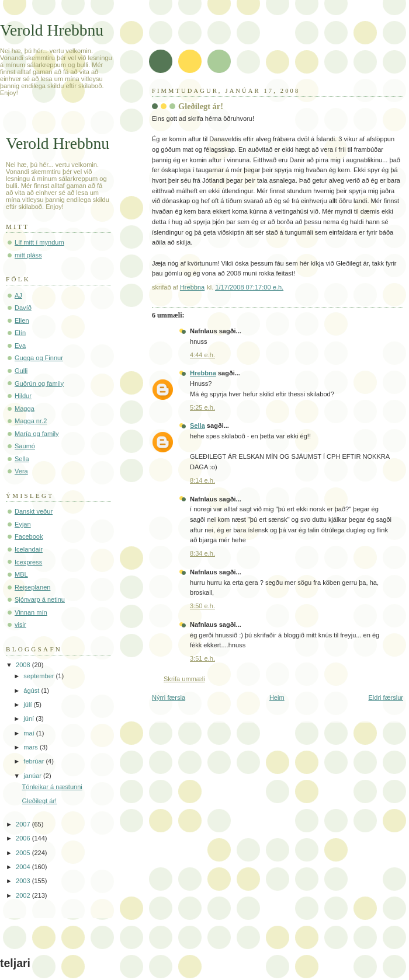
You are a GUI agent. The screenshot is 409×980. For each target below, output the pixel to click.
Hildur (23, 396)
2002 (24, 895)
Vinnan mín (31, 612)
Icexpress (28, 562)
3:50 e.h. (202, 606)
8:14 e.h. (202, 480)
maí (30, 733)
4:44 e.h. (202, 355)
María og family (37, 434)
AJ (18, 295)
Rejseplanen (32, 587)
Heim (277, 697)
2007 (24, 824)
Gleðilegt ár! (40, 801)
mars (32, 747)
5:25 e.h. (202, 407)
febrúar (34, 761)
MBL (21, 574)
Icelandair (29, 549)
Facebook (29, 536)
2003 (24, 881)
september (39, 676)
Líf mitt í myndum (39, 242)
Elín (20, 333)
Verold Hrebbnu (52, 30)
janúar (33, 776)
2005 (24, 853)
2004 (24, 867)
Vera (21, 471)
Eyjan (23, 524)
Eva (20, 346)
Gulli (21, 371)
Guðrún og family (39, 383)
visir (20, 625)
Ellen (22, 320)
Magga (25, 409)
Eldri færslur (386, 697)
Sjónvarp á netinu (40, 599)
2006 (24, 838)
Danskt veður (34, 511)
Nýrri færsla (169, 697)
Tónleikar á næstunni (52, 787)
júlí (28, 705)
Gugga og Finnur (39, 358)
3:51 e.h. (202, 658)
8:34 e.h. (202, 553)
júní (30, 719)
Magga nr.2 (31, 421)
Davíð (23, 308)
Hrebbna (203, 373)
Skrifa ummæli (184, 679)
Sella (197, 426)
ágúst (32, 690)
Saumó (25, 446)
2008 (24, 665)
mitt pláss (28, 255)
